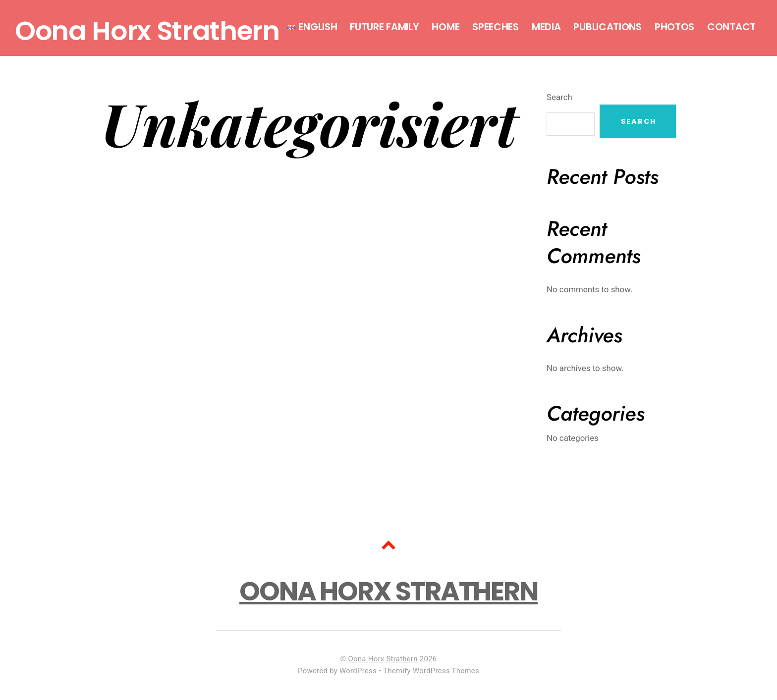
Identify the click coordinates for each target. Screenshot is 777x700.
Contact (731, 27)
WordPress (358, 671)
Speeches (496, 27)
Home (445, 27)
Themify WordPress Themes (431, 671)
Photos (674, 27)
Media (546, 27)
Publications (607, 27)
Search (559, 97)
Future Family (384, 27)
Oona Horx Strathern (383, 659)
